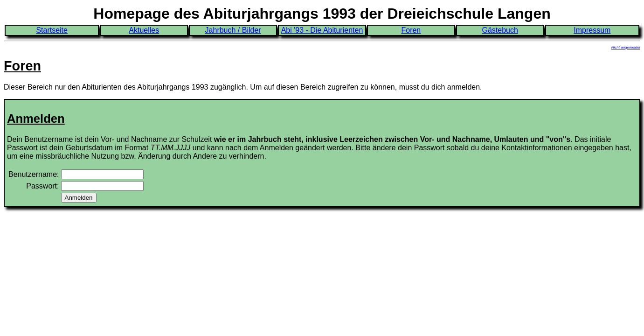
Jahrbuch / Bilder (233, 30)
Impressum (592, 30)
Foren (411, 30)
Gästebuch (500, 30)
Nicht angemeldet (626, 47)
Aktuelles (144, 30)
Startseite (52, 30)
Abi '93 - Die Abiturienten (322, 30)
